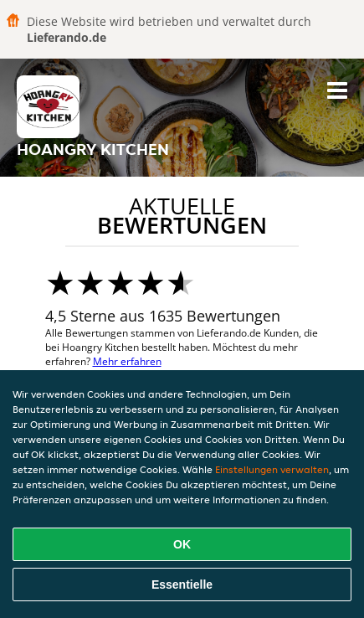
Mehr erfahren (127, 361)
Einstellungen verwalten (272, 469)
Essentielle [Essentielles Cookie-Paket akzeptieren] (182, 585)
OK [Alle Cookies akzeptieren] (182, 544)
